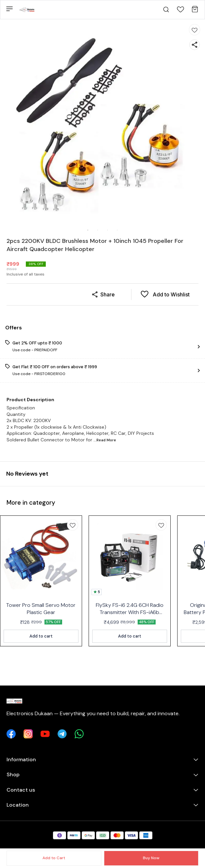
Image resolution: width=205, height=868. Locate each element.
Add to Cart (54, 858)
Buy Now (151, 858)
